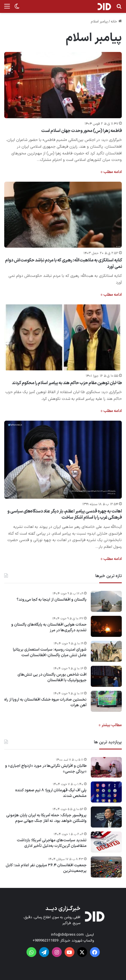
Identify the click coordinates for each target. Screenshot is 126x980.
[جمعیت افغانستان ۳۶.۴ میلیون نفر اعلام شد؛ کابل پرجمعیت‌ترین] (106, 867)
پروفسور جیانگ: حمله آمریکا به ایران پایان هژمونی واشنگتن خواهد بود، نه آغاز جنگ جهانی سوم (46, 818)
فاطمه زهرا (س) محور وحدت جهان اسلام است (81, 131)
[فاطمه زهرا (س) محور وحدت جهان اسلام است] (63, 85)
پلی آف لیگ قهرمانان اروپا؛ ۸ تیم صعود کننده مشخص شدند (51, 793)
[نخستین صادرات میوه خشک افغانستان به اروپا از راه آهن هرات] (106, 701)
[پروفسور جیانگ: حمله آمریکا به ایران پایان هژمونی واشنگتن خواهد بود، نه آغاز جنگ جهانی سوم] (106, 817)
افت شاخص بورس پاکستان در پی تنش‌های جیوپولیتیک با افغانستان (52, 677)
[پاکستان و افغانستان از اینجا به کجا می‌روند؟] (106, 601)
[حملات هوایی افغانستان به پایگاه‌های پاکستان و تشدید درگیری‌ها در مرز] (106, 626)
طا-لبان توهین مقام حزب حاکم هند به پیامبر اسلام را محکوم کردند (67, 383)
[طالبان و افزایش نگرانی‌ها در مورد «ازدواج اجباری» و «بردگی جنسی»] (106, 767)
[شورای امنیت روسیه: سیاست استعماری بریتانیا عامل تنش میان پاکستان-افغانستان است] (106, 651)
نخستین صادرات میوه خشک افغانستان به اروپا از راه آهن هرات (45, 702)
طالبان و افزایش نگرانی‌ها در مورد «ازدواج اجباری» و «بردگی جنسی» (46, 769)
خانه (116, 22)
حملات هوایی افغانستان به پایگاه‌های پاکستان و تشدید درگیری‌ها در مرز (49, 627)
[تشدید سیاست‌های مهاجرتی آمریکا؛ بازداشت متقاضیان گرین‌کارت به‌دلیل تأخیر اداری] (106, 842)
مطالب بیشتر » (110, 725)
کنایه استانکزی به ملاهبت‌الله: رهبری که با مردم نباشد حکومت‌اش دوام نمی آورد (63, 263)
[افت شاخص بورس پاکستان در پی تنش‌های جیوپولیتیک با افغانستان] (106, 676)
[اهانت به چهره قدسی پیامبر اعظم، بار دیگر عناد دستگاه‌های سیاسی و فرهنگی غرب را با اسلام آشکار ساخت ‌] (63, 460)
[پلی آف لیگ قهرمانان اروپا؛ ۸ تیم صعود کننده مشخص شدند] (106, 792)
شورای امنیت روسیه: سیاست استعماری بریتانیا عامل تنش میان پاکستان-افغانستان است (50, 652)
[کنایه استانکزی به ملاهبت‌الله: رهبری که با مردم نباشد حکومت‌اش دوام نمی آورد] (63, 215)
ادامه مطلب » (111, 172)
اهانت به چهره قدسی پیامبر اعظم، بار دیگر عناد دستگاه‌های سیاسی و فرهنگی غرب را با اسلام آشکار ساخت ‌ (65, 514)
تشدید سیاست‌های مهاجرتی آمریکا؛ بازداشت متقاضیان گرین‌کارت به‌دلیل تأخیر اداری (52, 843)
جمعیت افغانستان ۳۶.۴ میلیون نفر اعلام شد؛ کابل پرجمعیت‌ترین (46, 868)
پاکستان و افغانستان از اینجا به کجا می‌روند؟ (52, 600)
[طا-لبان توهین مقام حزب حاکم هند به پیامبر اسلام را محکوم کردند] (63, 337)
